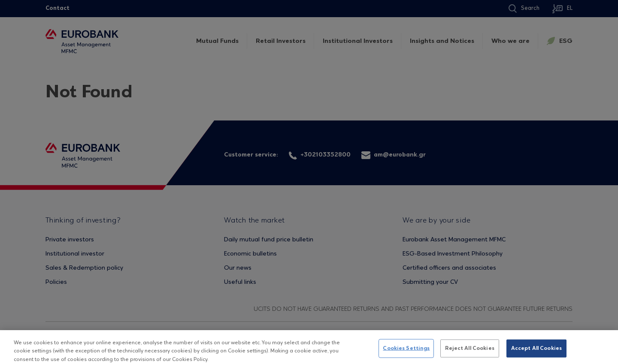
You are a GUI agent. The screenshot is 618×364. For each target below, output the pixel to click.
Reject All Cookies (470, 351)
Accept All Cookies (536, 351)
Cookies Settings (406, 351)
